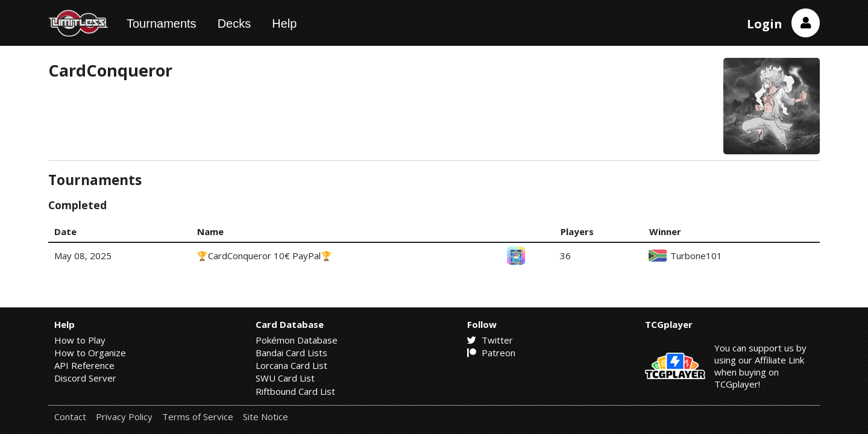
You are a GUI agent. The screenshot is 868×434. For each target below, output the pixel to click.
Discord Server (85, 378)
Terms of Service (198, 417)
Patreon (491, 353)
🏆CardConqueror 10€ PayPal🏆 (264, 256)
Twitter (490, 340)
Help (284, 24)
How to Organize (90, 353)
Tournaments (162, 24)
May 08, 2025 (83, 256)
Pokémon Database (297, 340)
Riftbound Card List (295, 391)
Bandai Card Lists (291, 353)
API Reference (84, 365)
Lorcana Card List (291, 365)
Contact (70, 417)
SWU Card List (285, 378)
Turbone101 (696, 256)
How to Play (80, 340)
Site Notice (266, 417)
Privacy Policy (124, 417)
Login (765, 24)
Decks (234, 24)
